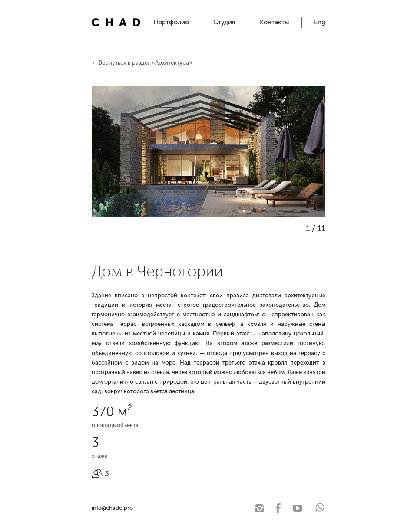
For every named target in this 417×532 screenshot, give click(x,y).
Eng (320, 22)
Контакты (275, 22)
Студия (224, 22)
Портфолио (171, 22)
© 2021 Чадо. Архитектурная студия (181, 508)
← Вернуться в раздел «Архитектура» (142, 63)
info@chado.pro (112, 508)
